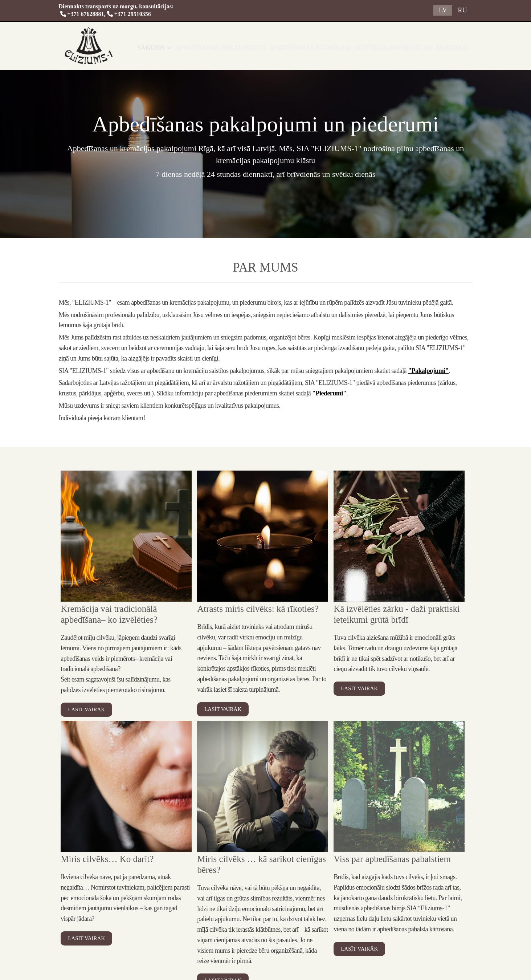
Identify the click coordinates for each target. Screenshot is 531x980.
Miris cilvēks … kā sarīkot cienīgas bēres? (262, 864)
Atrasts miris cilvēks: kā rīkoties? (258, 609)
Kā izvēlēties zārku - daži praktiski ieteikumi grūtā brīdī (397, 614)
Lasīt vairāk (86, 709)
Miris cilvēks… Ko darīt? (107, 859)
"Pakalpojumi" (428, 371)
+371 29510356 (133, 14)
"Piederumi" (329, 393)
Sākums (177, 48)
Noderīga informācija (402, 48)
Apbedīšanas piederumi (325, 48)
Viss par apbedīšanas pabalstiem (392, 859)
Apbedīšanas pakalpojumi (242, 48)
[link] (178, 48)
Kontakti (458, 48)
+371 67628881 (82, 14)
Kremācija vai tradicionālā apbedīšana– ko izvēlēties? (109, 614)
